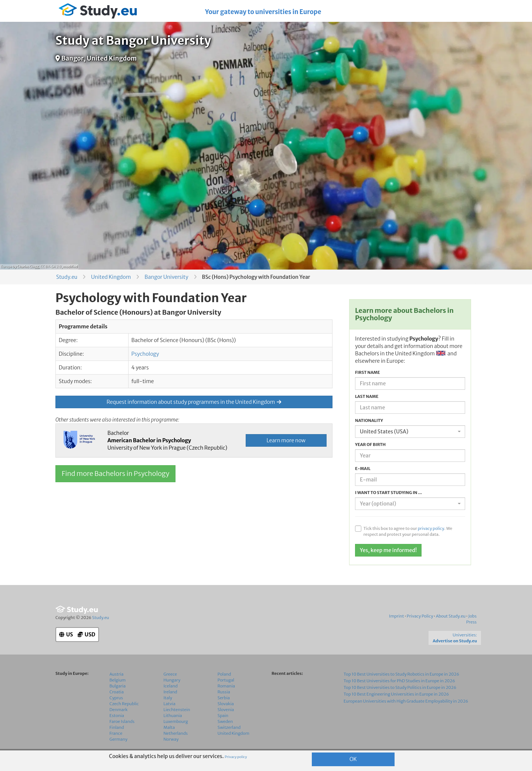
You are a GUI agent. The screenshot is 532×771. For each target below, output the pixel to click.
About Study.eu (451, 616)
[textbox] (408, 504)
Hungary (172, 680)
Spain (223, 716)
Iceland (171, 686)
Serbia (224, 698)
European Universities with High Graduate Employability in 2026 (406, 701)
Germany (118, 739)
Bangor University (166, 277)
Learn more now (286, 440)
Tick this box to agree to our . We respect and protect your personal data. (408, 531)
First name (367, 372)
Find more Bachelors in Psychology (115, 474)
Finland (117, 727)
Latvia (170, 704)
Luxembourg (176, 721)
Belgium (117, 680)
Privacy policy (236, 757)
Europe (6, 266)
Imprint (396, 616)
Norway (171, 739)
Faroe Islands (122, 721)
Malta (169, 727)
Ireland (170, 692)
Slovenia (226, 710)
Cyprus (116, 698)
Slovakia (226, 704)
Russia (224, 692)
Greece (170, 674)
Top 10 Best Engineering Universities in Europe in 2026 (396, 694)
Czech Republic (124, 704)
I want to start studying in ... (388, 493)
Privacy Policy (420, 616)
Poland (224, 674)
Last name (367, 396)
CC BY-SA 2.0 (51, 266)
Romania (226, 686)
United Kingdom (111, 277)
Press (471, 622)
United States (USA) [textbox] (384, 432)
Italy (168, 698)
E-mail (363, 469)
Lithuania (173, 716)
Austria (116, 674)
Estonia (117, 716)
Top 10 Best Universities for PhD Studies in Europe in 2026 (399, 681)
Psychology (145, 354)
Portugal (226, 680)
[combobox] (410, 432)
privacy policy (431, 528)
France (116, 733)
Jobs (472, 616)
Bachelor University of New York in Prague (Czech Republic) (168, 440)
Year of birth (370, 444)
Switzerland (229, 727)
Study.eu (67, 277)
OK (353, 759)
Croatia (116, 692)
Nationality (369, 420)
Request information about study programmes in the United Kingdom (194, 402)
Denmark (118, 710)
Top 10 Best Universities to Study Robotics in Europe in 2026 (401, 674)
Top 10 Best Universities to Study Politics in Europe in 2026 (400, 687)
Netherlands (176, 733)
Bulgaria (117, 686)
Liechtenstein (177, 710)
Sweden (225, 721)
